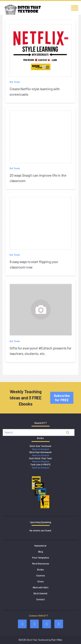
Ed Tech (15, 82)
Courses (41, 575)
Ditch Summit (40, 593)
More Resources (41, 563)
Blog (41, 552)
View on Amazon (41, 449)
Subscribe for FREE (62, 398)
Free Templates (41, 557)
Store (40, 581)
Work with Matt (41, 587)
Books (40, 569)
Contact (41, 599)
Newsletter (40, 546)
